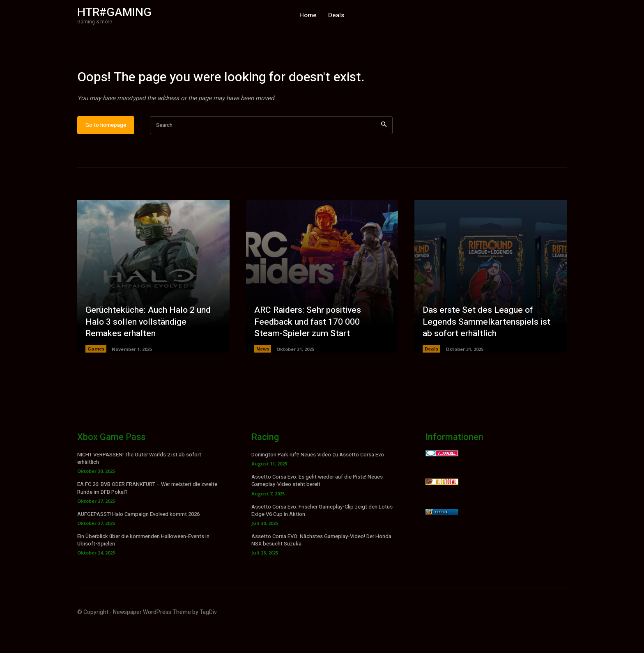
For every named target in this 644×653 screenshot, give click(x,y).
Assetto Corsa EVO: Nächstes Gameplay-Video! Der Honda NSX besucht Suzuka (321, 565)
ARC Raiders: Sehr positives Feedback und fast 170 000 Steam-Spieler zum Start (310, 347)
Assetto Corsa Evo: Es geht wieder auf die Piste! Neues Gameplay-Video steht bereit (317, 506)
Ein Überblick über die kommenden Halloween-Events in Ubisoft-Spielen (143, 565)
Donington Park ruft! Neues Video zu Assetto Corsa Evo (318, 480)
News (263, 374)
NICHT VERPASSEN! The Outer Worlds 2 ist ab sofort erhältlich (139, 484)
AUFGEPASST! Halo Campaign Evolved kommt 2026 (138, 540)
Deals (431, 374)
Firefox (441, 537)
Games (96, 374)
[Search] (384, 150)
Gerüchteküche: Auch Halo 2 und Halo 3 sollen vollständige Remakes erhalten (151, 347)
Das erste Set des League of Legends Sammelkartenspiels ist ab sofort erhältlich (488, 347)
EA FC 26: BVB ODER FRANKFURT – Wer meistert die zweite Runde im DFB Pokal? (147, 513)
